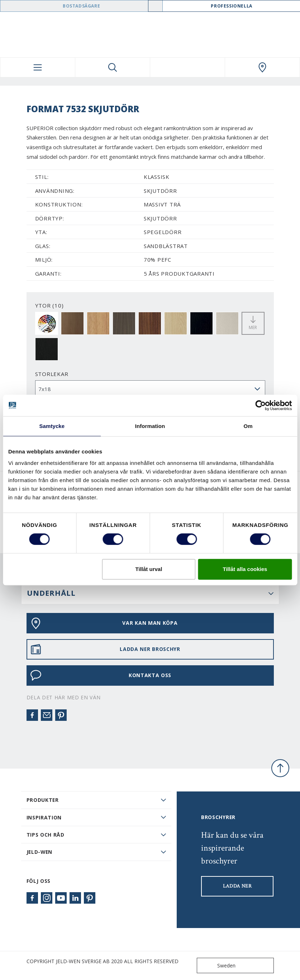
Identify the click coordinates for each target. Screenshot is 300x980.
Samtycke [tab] (52, 426)
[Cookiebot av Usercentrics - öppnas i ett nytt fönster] (260, 405)
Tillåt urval (149, 569)
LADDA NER (237, 886)
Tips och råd (46, 835)
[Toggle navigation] (38, 67)
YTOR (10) (49, 305)
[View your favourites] (187, 67)
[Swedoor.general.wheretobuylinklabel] (262, 67)
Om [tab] (248, 426)
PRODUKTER (43, 800)
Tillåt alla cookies (245, 569)
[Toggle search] (113, 67)
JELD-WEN (40, 852)
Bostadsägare (81, 6)
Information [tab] (150, 426)
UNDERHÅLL (51, 593)
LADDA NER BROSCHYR (105, 649)
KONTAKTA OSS (101, 675)
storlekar (52, 374)
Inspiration (44, 817)
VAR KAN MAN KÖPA (104, 623)
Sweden (218, 965)
